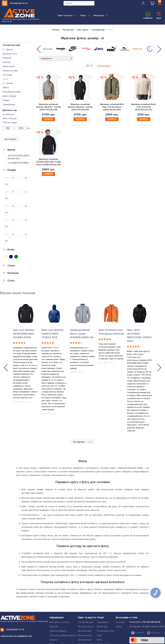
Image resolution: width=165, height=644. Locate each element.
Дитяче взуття (85, 625)
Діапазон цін (10, 110)
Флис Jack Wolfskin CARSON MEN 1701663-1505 (81, 334)
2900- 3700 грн (10, 119)
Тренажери (103, 603)
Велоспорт (102, 608)
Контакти (54, 634)
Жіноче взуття (85, 617)
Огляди (53, 625)
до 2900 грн (8, 114)
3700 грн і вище (10, 123)
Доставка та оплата (60, 603)
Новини (53, 621)
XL (90, 66)
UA (160, 1)
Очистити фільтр (104, 66)
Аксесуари (101, 15)
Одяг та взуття (67, 15)
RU (160, 4)
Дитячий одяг (85, 621)
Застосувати (10, 139)
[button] (39, 49)
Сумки (119, 608)
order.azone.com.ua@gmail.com (16, 617)
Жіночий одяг (85, 612)
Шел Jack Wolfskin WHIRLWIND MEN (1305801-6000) (24, 334)
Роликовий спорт (106, 612)
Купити (48, 119)
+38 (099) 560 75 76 (18, 3)
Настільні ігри (104, 625)
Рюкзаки (120, 603)
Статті (53, 630)
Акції (159, 15)
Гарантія (54, 608)
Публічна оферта (58, 612)
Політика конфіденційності (63, 617)
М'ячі (99, 621)
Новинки (148, 15)
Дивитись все (85, 630)
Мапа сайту (55, 639)
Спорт (85, 15)
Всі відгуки (83, 423)
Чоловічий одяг (86, 603)
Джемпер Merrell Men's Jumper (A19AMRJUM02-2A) (110, 334)
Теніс (99, 617)
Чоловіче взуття (86, 608)
